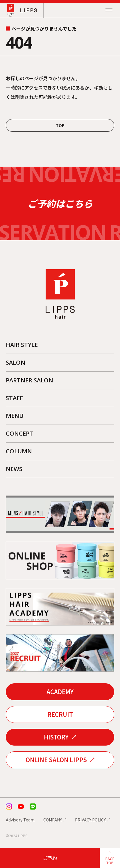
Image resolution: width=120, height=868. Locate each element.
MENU (15, 416)
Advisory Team (20, 820)
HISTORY (56, 737)
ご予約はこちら (60, 204)
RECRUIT (60, 715)
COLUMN (19, 451)
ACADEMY (60, 692)
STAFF (14, 398)
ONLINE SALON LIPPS (56, 760)
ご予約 (50, 858)
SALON (16, 362)
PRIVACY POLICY (90, 820)
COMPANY (53, 820)
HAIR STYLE (22, 345)
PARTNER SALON (29, 380)
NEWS (14, 469)
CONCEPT (19, 433)
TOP (60, 125)
